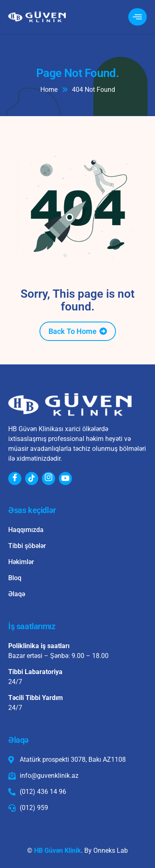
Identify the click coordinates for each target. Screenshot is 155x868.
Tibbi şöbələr (27, 546)
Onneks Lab (111, 850)
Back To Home (73, 331)
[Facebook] (15, 478)
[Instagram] (49, 478)
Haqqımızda (26, 530)
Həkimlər (21, 562)
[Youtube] (65, 478)
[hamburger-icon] (138, 17)
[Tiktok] (32, 478)
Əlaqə (17, 594)
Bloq (15, 578)
